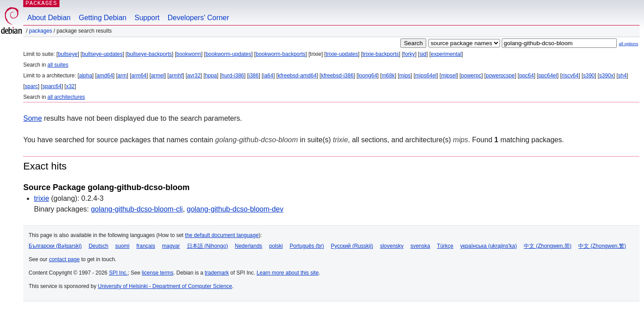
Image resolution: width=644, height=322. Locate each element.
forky (409, 54)
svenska (420, 246)
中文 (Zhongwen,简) (548, 246)
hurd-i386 (233, 76)
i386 (254, 76)
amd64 (105, 76)
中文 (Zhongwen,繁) (602, 246)
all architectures (66, 97)
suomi (123, 246)
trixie (42, 198)
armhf (176, 76)
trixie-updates (342, 54)
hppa (211, 76)
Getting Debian (103, 18)
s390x (606, 76)
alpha (86, 76)
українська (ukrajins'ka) (489, 246)
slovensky (392, 246)
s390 (589, 76)
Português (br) (307, 246)
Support (147, 18)
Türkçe (445, 246)
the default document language (222, 235)
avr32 (194, 76)
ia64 (268, 76)
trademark (217, 273)
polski (276, 246)
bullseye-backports (149, 54)
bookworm (189, 54)
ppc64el (548, 76)
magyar (171, 246)
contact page (64, 259)
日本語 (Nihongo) (208, 246)
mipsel (449, 76)
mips (405, 76)
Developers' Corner (198, 18)
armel (158, 76)
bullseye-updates (102, 54)
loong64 (368, 76)
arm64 (139, 76)
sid (423, 54)
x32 (70, 86)
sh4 (622, 76)
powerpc (471, 76)
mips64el (426, 76)
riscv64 (570, 76)
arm (122, 76)
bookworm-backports (281, 54)
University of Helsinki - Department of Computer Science (165, 286)
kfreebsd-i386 (337, 76)
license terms (158, 273)
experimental (446, 54)
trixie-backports (380, 54)
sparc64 (52, 86)
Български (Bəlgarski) (55, 246)
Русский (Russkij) (352, 246)
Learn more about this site (288, 273)
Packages (40, 31)
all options (629, 44)
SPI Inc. (119, 273)
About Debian (49, 18)
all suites (58, 65)
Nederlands (248, 246)
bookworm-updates (229, 54)
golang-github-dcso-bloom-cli (137, 209)
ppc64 (527, 76)
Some (33, 118)
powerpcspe (500, 76)
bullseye (68, 54)
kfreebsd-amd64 (297, 76)
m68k (388, 76)
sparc (31, 86)
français (146, 246)
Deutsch (98, 246)
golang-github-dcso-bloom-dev (235, 209)
